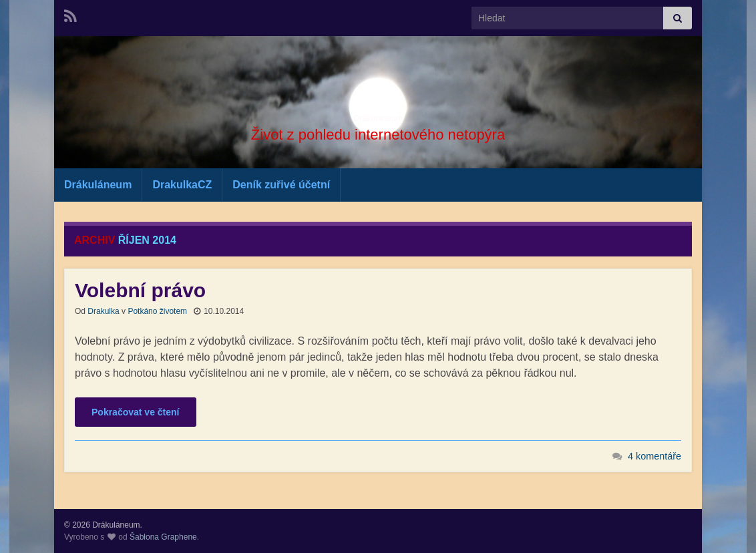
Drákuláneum (378, 114)
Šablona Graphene (163, 537)
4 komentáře (654, 456)
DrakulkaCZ (182, 185)
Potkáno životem (157, 311)
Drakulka (103, 311)
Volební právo (140, 290)
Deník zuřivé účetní (281, 185)
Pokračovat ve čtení (136, 412)
